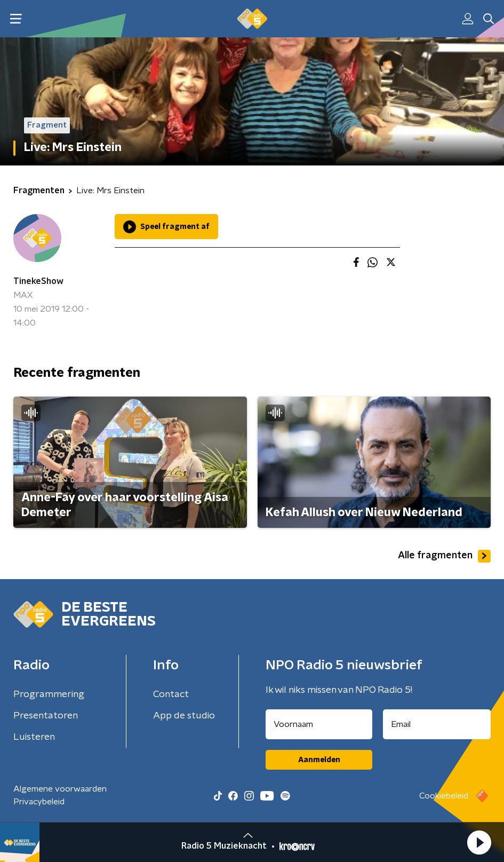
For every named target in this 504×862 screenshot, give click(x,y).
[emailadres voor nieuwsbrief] (437, 724)
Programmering (49, 694)
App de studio (184, 716)
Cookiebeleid (444, 796)
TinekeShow (38, 281)
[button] (479, 842)
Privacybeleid (39, 802)
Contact (171, 694)
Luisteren (34, 737)
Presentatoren (46, 716)
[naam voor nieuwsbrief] (319, 724)
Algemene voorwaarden (60, 789)
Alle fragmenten (444, 556)
